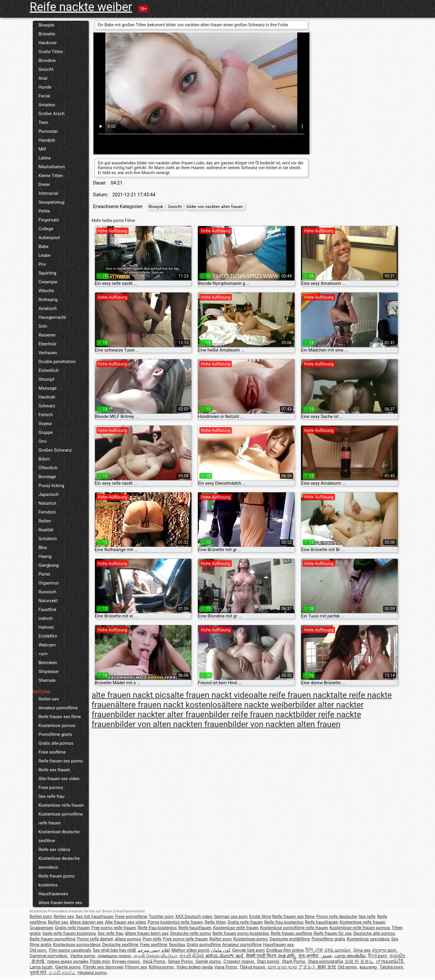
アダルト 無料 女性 (317, 967)
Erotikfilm (48, 636)
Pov (42, 264)
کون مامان (221, 950)
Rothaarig (48, 300)
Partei (45, 574)
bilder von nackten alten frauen (215, 207)
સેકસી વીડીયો (192, 956)
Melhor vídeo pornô (190, 950)
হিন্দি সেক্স (314, 950)
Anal (43, 78)
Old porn (39, 950)
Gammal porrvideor (49, 956)
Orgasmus (49, 583)
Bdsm (44, 459)
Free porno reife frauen (114, 928)
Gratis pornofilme (204, 945)
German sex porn (231, 917)
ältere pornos (128, 939)
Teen (43, 122)
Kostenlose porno (251, 939)
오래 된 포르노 (359, 961)
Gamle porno (209, 961)
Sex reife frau (52, 796)
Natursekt (48, 601)
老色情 (38, 961)
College (46, 229)
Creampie (48, 282)
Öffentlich (48, 468)
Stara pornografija (325, 961)
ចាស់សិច (397, 956)
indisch (46, 618)
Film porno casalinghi (70, 950)
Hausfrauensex (54, 894)
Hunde (45, 87)
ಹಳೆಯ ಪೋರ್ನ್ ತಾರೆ (225, 956)
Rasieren (47, 335)
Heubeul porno (93, 973)
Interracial (49, 193)
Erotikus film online (285, 950)
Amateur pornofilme (58, 708)
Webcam (47, 645)
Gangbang (49, 565)
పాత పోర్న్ (287, 956)
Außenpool (49, 238)
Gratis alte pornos (56, 743)
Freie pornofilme (131, 917)
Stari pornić (269, 961)
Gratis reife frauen (245, 922)
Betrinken (48, 663)
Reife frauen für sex (333, 933)
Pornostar (48, 131)
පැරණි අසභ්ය (62, 973)
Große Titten (51, 52)
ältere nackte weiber (258, 705)
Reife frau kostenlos (284, 922)
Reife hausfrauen (322, 922)
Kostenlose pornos (57, 726)
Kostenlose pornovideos (77, 945)
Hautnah (47, 397)
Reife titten (215, 922)
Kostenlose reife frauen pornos (360, 928)
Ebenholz (48, 344)
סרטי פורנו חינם (282, 967)
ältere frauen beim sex (60, 903)
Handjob (47, 140)
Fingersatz (49, 220)
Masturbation (52, 167)
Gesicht (46, 69)
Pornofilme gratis (55, 734)
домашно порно (115, 956)
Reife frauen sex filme (60, 717)
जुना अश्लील (309, 956)
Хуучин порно (126, 961)
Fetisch (46, 415)
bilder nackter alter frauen (162, 714)
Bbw (43, 548)
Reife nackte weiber (81, 7)
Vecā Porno (154, 961)
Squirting (47, 273)
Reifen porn (41, 917)
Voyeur (45, 424)
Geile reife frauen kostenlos (69, 933)
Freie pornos (51, 788)
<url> (43, 654)
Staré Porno (294, 961)
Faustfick (48, 610)
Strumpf (47, 379)
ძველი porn (385, 950)
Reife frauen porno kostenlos (57, 881)
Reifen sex (49, 699)
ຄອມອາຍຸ (369, 967)
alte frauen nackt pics (131, 695)
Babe (44, 246)
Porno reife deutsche (336, 917)
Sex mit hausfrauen (95, 917)
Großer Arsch (52, 114)
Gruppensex (42, 928)
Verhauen (48, 353)
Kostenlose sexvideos (368, 939)
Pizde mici (100, 961)
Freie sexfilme (52, 752)
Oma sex (362, 950)
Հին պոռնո (338, 950)
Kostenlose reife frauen (61, 805)
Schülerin (48, 539)
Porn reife (152, 939)
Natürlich (48, 503)
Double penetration (57, 362)
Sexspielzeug (52, 202)
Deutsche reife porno (191, 933)
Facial (45, 96)
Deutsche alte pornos (374, 933)
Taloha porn (392, 967)
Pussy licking (51, 486)
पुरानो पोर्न (38, 973)
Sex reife (367, 917)
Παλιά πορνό (253, 967)
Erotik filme (260, 917)
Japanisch (49, 494)
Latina (45, 158)
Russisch (48, 592)
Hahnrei (46, 627)
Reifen (45, 521)
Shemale (47, 680)
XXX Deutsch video (194, 917)
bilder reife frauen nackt (252, 714)
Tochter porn (161, 917)
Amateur (47, 105)
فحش (327, 956)
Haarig (45, 556)
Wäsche (46, 291)
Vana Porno (226, 967)
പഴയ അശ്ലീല (350, 956)
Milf (42, 149)
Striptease (49, 672)
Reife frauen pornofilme (53, 939)
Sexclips (177, 945)
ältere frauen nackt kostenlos (168, 705)
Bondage (47, 477)
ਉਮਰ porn (378, 956)
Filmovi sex (136, 967)
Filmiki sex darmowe (103, 967)
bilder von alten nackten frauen (171, 724)
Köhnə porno (162, 967)
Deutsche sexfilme (120, 945)
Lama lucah (42, 967)
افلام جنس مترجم (154, 950)
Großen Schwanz (55, 450)
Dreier (44, 184)
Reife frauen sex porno (61, 761)
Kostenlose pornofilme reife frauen (61, 819)
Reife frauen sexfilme (291, 933)
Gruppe (46, 432)
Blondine (47, 61)
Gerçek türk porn (248, 950)
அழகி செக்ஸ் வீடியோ (155, 956)
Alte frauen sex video (59, 779)
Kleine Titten (51, 176)
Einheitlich (49, 370)
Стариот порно (239, 961)
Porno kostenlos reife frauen (175, 922)
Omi (43, 441)
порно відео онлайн (68, 961)
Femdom (47, 512)
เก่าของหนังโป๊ (390, 961)
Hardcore (48, 43)
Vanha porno (83, 956)
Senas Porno (181, 961)
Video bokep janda (194, 967)
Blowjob (46, 25)
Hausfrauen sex (278, 945)
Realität (46, 530)
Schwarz (47, 406)
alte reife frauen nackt (293, 695)
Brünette (47, 34)
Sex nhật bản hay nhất (114, 950)
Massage (48, 388)
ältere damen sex (86, 922)
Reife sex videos (55, 850)
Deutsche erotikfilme (290, 939)
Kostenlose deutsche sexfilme (59, 836)
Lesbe (45, 255)
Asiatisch (48, 308)
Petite (44, 211)
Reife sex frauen (54, 770)
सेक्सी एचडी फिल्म (261, 956)
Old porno (348, 967)
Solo (43, 326)
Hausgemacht (52, 317)
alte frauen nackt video (212, 695)
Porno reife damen (95, 939)
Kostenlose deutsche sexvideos (59, 863)
